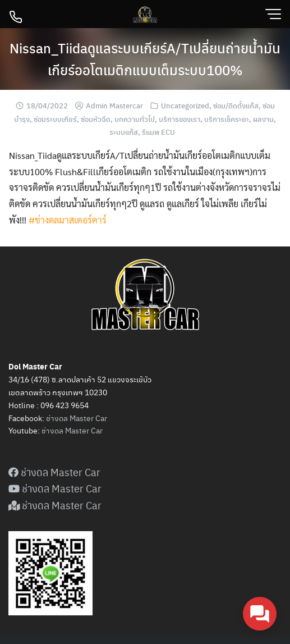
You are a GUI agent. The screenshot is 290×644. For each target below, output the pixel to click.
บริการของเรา (179, 119)
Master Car (83, 430)
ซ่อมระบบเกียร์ (55, 119)
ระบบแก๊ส (124, 132)
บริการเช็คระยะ (227, 119)
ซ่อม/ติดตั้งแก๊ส (236, 105)
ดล (59, 430)
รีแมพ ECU (158, 132)
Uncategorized (185, 105)
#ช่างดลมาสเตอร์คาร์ (68, 220)
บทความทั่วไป (135, 119)
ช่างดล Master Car (77, 418)
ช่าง (48, 430)
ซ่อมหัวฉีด (96, 119)
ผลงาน (263, 119)
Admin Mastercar (114, 105)
